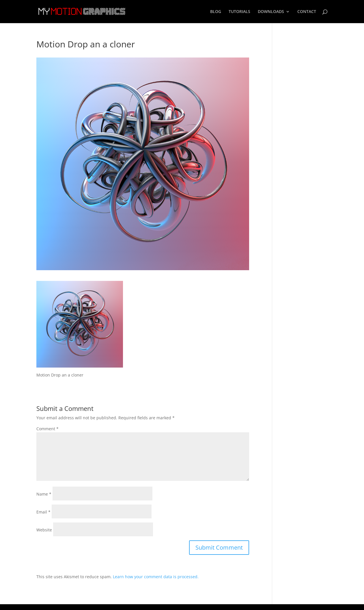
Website (44, 530)
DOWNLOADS (271, 12)
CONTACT (307, 12)
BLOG (216, 12)
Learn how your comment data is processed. (156, 577)
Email (43, 512)
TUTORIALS (239, 12)
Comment (47, 429)
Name (44, 494)
